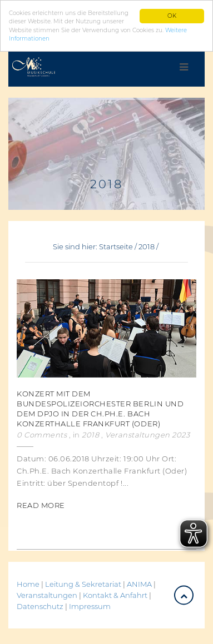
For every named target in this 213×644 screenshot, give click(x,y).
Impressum (90, 606)
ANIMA (140, 583)
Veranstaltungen (48, 595)
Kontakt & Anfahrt (115, 595)
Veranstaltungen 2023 (147, 434)
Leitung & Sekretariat (83, 583)
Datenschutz (40, 606)
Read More (41, 505)
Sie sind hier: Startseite (93, 246)
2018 (147, 246)
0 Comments (42, 434)
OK (172, 16)
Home (28, 583)
